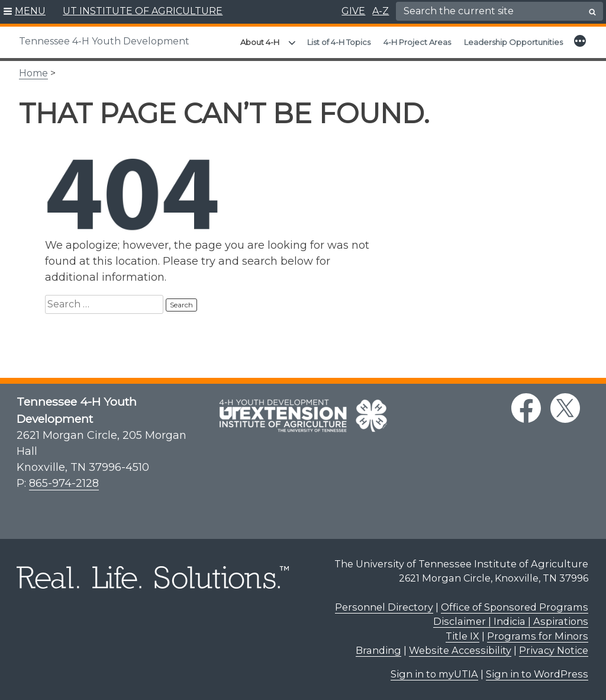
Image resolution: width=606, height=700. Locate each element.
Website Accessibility (460, 650)
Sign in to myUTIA (434, 674)
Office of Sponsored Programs (515, 607)
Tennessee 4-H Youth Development (104, 41)
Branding (378, 650)
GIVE (353, 11)
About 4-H (260, 42)
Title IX (462, 636)
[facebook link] (526, 408)
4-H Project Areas (417, 42)
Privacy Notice (554, 650)
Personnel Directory (384, 607)
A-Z (381, 11)
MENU (30, 11)
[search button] (592, 12)
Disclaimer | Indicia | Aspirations (511, 621)
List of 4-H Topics (339, 42)
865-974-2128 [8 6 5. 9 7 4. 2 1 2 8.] (64, 483)
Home (33, 73)
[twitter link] (565, 408)
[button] (25, 12)
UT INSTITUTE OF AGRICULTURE (143, 11)
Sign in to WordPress (537, 674)
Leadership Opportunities (513, 42)
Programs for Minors (538, 636)
